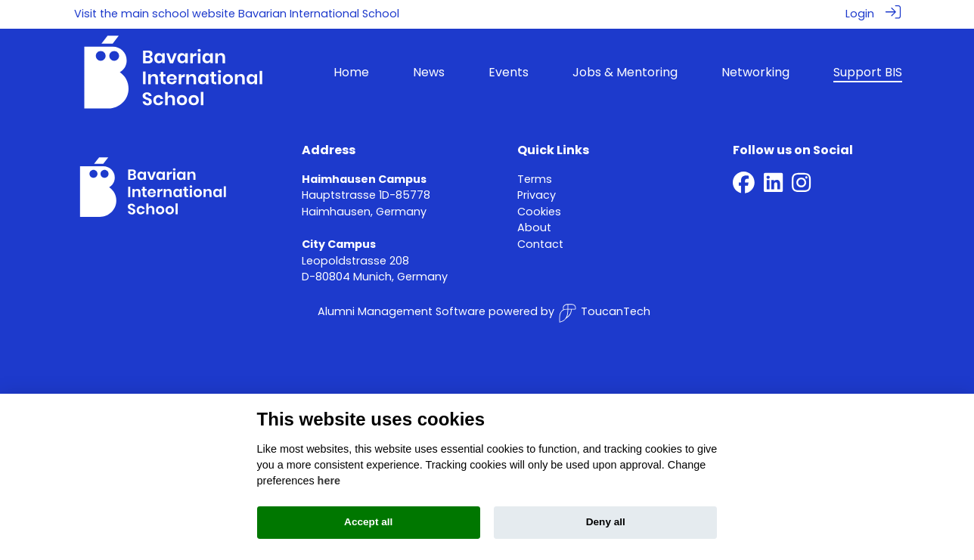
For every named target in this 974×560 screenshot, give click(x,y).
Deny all (606, 522)
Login (860, 14)
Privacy (537, 194)
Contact (540, 243)
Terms (535, 178)
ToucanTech (604, 312)
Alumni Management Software (402, 311)
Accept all (368, 522)
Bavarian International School (319, 14)
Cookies (539, 211)
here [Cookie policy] (329, 481)
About (534, 227)
